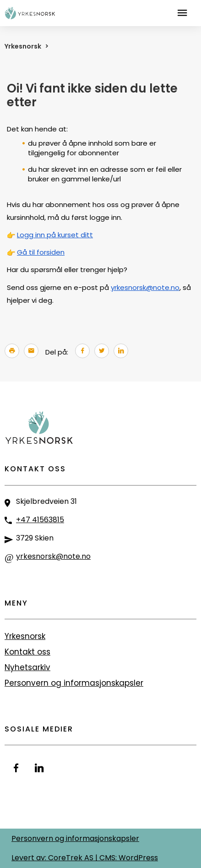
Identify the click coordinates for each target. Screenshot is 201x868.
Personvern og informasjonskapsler (74, 683)
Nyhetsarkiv (27, 667)
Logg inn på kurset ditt (55, 235)
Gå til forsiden (41, 252)
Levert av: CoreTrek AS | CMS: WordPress (85, 858)
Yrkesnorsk (23, 46)
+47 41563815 (40, 520)
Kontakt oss (27, 652)
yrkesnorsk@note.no (145, 287)
